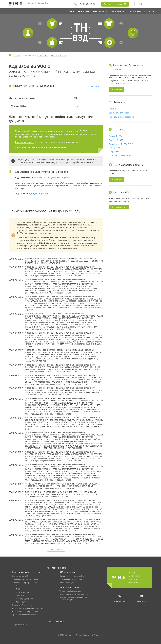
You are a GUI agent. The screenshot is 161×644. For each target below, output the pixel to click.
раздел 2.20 (50, 186)
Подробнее (117, 89)
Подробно (95, 86)
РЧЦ (18, 589)
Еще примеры (56, 549)
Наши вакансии (119, 207)
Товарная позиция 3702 (122, 155)
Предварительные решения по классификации (73, 599)
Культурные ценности (39, 194)
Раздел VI (116, 147)
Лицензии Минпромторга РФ (25, 579)
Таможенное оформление (71, 579)
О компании (135, 576)
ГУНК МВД (21, 596)
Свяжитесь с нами (115, 4)
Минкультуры (22, 602)
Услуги (132, 572)
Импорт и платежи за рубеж (72, 576)
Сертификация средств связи (25, 612)
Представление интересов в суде (74, 594)
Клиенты (133, 579)
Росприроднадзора (24, 599)
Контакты (133, 583)
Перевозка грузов (67, 583)
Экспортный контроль (22, 605)
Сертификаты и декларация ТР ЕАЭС (28, 608)
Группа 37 (116, 151)
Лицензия (65, 178)
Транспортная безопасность (25, 615)
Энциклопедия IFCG (21, 625)
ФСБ (18, 586)
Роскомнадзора (23, 592)
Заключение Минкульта (45, 178)
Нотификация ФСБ (20, 576)
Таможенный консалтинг (70, 591)
